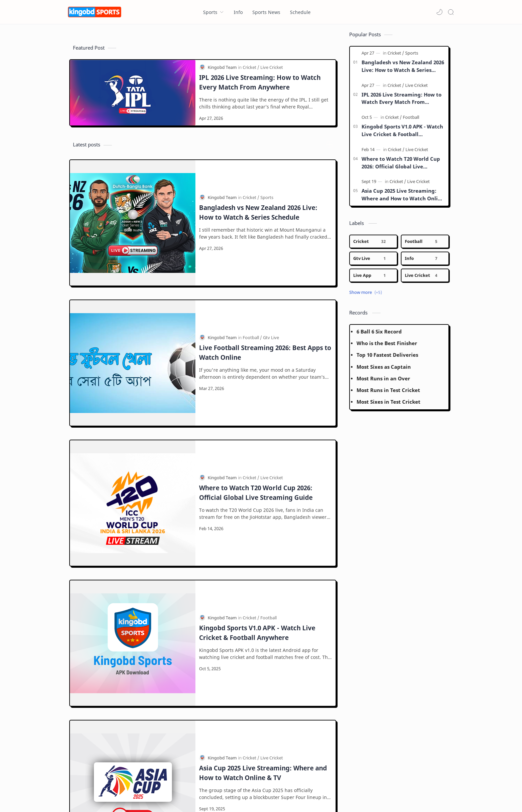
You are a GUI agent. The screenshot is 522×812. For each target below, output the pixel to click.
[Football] (252, 251)
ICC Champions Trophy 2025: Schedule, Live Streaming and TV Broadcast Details (262, 587)
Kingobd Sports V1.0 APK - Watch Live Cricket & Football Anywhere (257, 427)
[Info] (425, 262)
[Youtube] (146, 780)
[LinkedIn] (169, 780)
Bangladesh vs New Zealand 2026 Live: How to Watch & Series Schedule (258, 186)
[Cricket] (251, 71)
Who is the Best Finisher (387, 346)
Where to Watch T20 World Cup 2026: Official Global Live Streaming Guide (256, 346)
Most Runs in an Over (383, 382)
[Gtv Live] (271, 251)
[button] (439, 12)
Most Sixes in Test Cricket (389, 405)
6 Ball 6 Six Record (379, 335)
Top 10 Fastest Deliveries (387, 358)
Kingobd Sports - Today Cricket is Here (131, 798)
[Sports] (267, 171)
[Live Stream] (272, 572)
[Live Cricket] (272, 71)
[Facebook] (78, 780)
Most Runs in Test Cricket (388, 393)
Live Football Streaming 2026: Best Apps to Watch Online (265, 266)
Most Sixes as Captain (384, 370)
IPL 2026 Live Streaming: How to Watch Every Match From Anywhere (260, 86)
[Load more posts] (203, 652)
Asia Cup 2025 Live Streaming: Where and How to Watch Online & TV (263, 507)
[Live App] (373, 279)
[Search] (451, 12)
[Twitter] (126, 780)
